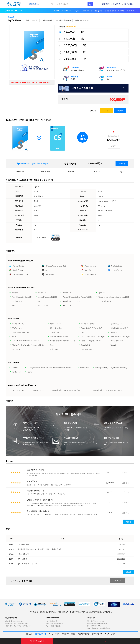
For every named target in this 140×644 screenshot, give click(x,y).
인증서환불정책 (97, 634)
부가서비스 (130, 11)
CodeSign (85, 11)
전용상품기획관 (110, 11)
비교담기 (106, 111)
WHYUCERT (117, 581)
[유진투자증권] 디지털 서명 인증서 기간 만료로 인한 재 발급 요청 (40, 549)
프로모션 (121, 11)
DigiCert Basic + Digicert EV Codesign (32, 163)
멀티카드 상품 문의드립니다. (27, 564)
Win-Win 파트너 (129, 4)
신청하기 (120, 111)
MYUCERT (57, 11)
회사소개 (29, 634)
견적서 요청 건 (22, 559)
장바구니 (93, 111)
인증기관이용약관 (84, 634)
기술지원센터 (117, 4)
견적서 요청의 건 (23, 554)
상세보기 (114, 146)
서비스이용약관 (54, 634)
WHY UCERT (67, 11)
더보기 (129, 522)
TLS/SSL (77, 11)
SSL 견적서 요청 (23, 544)
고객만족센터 (106, 4)
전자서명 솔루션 (97, 11)
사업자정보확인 (110, 634)
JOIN (20, 11)
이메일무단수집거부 (69, 634)
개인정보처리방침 (41, 634)
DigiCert (11, 17)
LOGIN (10, 11)
